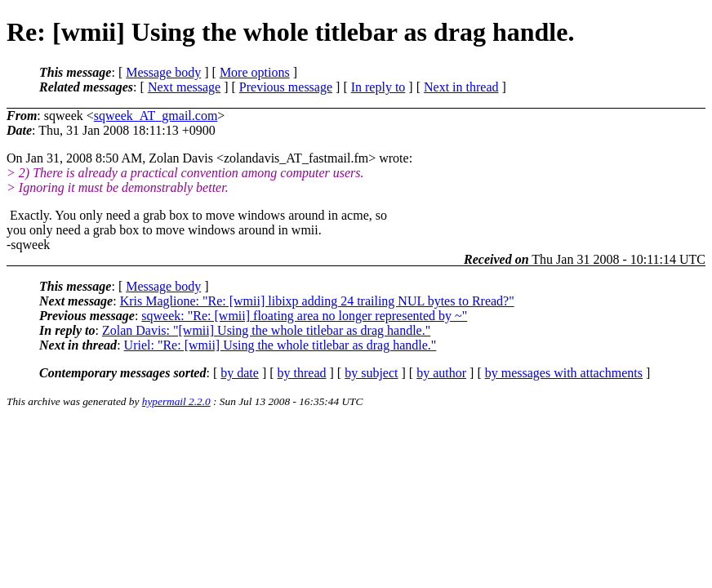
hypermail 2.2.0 (176, 401)
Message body (163, 72)
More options (255, 72)
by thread (302, 373)
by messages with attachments (564, 373)
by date (240, 373)
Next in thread (461, 87)
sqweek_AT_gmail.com (156, 116)
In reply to (378, 87)
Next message (184, 87)
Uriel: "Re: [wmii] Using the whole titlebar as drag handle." (280, 345)
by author (441, 373)
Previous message (286, 87)
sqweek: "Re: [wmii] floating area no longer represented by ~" (304, 316)
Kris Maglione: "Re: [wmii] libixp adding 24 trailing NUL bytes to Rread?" (317, 301)
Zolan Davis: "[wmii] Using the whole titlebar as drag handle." (266, 330)
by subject (371, 373)
